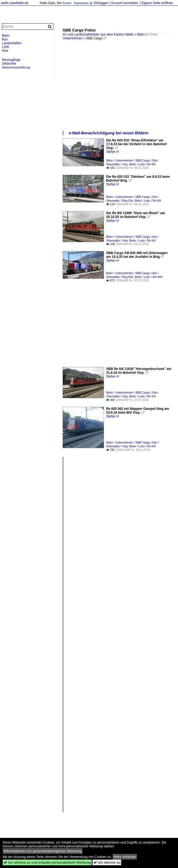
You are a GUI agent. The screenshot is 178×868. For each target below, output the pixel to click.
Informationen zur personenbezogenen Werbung (43, 851)
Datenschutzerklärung (16, 67)
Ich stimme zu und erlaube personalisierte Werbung (47, 862)
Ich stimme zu (107, 862)
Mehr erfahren (125, 857)
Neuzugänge (11, 60)
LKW (5, 47)
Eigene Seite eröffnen (157, 3)
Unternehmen (73, 38)
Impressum (81, 3)
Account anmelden (125, 3)
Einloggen (101, 3)
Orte (5, 51)
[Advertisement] (118, 90)
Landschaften (12, 43)
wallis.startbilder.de (15, 3)
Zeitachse (9, 64)
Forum (67, 3)
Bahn (141, 34)
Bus (5, 39)
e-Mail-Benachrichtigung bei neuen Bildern (109, 133)
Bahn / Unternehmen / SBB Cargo (128, 160)
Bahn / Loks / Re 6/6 (142, 164)
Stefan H (113, 152)
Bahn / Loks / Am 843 (148, 277)
